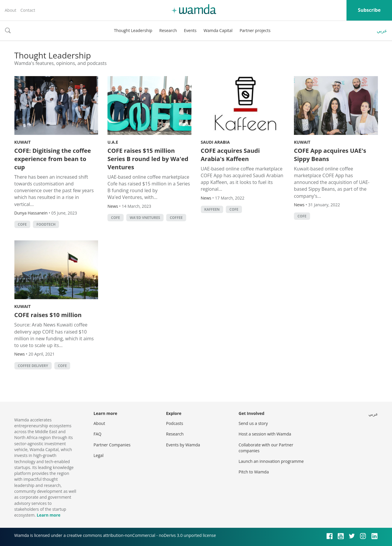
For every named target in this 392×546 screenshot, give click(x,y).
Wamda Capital (218, 30)
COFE (22, 224)
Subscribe (369, 10)
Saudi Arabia (215, 142)
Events (190, 30)
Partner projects (255, 30)
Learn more (49, 515)
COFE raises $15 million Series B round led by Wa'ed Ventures (148, 159)
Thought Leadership (133, 30)
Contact (28, 10)
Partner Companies (112, 445)
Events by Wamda (183, 445)
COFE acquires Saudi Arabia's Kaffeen (230, 155)
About (10, 10)
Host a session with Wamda (265, 434)
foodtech (46, 224)
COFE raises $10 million (48, 315)
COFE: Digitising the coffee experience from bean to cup (53, 159)
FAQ (98, 434)
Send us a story (253, 423)
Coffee (176, 218)
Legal (99, 455)
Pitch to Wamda (254, 472)
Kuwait (23, 142)
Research (168, 30)
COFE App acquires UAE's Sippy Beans (330, 155)
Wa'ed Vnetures (145, 218)
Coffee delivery (33, 366)
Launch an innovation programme (271, 461)
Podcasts (175, 423)
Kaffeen (212, 209)
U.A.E (113, 142)
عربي (382, 31)
